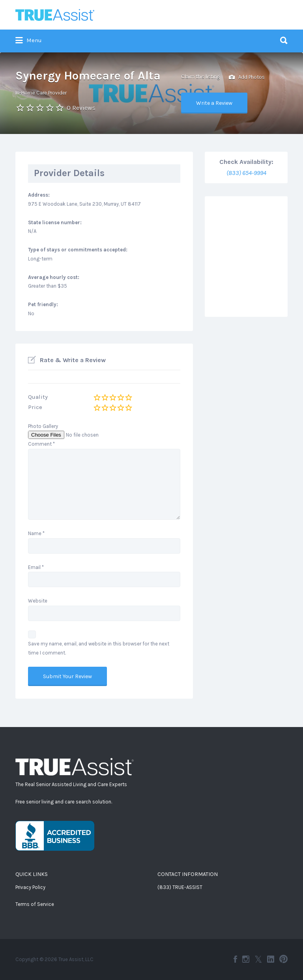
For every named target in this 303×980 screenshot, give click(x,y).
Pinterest (283, 959)
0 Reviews (81, 108)
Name (36, 533)
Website (38, 601)
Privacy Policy (30, 887)
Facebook (235, 959)
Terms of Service (35, 904)
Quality (38, 397)
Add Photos (247, 77)
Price (35, 407)
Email (36, 567)
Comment (41, 444)
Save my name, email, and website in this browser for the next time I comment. (99, 648)
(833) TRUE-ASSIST (180, 887)
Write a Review (214, 103)
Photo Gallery (43, 426)
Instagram (246, 959)
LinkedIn (271, 959)
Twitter (258, 959)
